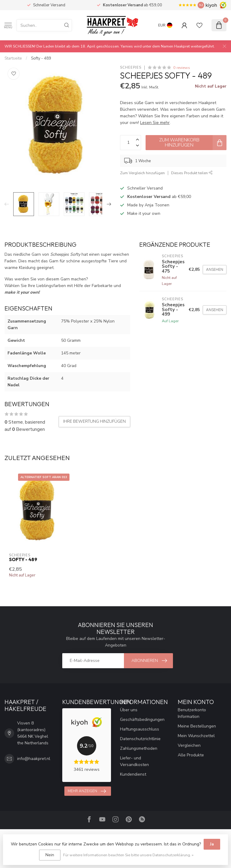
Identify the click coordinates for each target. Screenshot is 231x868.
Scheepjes (131, 68)
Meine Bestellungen (197, 726)
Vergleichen (189, 745)
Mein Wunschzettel (196, 736)
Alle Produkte (191, 755)
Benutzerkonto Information (192, 713)
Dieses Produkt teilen (192, 173)
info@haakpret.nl (34, 759)
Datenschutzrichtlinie (140, 739)
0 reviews (182, 68)
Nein (50, 855)
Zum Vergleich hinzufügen (142, 173)
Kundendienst (133, 774)
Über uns (129, 710)
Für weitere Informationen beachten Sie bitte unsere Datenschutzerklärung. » (128, 855)
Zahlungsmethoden (139, 748)
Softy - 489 (41, 58)
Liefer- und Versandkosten (134, 761)
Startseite (13, 58)
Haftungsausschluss (140, 729)
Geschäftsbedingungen (142, 720)
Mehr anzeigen (87, 791)
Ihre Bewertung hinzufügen (94, 422)
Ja (212, 844)
